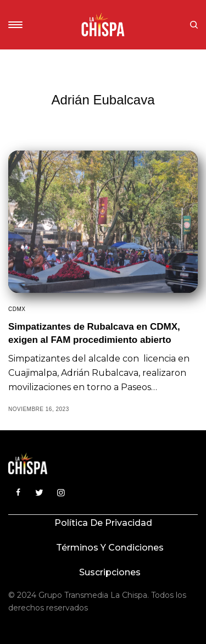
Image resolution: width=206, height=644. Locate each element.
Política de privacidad (103, 523)
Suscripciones (110, 572)
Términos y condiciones (110, 548)
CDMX (17, 309)
